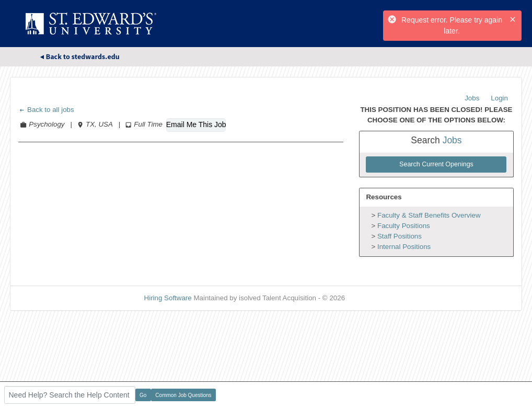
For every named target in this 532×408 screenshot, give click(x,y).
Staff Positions (400, 236)
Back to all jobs (46, 110)
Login (499, 98)
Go (143, 395)
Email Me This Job (196, 124)
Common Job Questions (183, 395)
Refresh (376, 298)
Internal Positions (404, 247)
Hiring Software (168, 298)
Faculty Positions (404, 226)
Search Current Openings (436, 164)
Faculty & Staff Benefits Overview (429, 215)
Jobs (472, 98)
